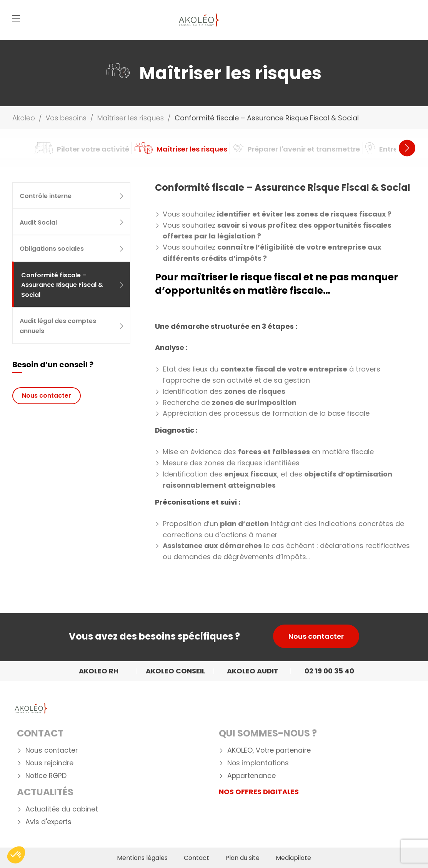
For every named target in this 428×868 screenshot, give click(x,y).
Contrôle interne (72, 196)
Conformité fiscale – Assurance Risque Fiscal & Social (73, 285)
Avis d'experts (48, 822)
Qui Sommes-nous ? (268, 733)
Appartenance (251, 776)
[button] (16, 855)
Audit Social (72, 222)
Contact (40, 733)
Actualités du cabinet (62, 809)
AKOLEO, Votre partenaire (269, 751)
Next (407, 148)
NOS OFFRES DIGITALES (259, 792)
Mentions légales (142, 858)
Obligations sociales (72, 249)
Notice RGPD (46, 776)
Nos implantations (258, 763)
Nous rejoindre (49, 763)
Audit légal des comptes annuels (72, 326)
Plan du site (242, 858)
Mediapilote (293, 858)
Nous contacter (47, 396)
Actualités (45, 792)
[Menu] (16, 19)
